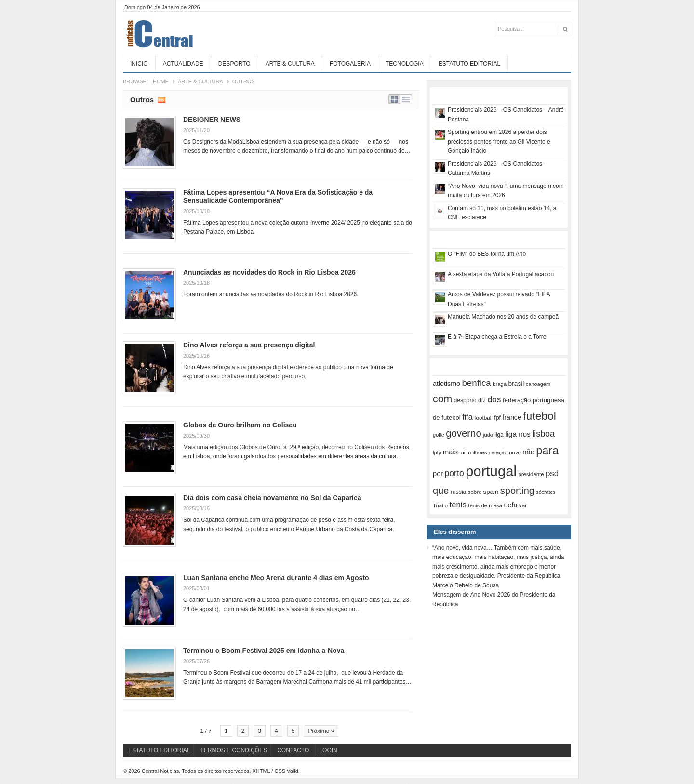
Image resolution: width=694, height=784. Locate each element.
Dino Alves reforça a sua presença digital (249, 345)
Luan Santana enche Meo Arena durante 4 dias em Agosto (276, 578)
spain (491, 492)
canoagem (538, 384)
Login (328, 750)
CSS (280, 771)
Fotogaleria (350, 64)
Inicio (139, 64)
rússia (459, 492)
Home (161, 81)
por (438, 474)
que (441, 491)
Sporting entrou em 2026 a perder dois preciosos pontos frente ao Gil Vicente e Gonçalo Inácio (499, 141)
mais (450, 452)
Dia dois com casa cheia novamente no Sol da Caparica (272, 498)
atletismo (447, 384)
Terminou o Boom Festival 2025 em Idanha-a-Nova (264, 651)
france (512, 417)
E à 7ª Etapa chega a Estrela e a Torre (497, 337)
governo (464, 433)
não (528, 452)
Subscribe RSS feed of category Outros (161, 99)
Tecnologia (405, 64)
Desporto (234, 64)
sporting (517, 491)
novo (515, 452)
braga (500, 384)
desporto (465, 400)
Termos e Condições (234, 750)
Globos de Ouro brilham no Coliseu (240, 425)
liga (499, 435)
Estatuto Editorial (469, 64)
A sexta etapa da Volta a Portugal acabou (501, 274)
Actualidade (183, 64)
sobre (475, 492)
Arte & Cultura (290, 64)
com (442, 399)
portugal (491, 471)
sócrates (546, 492)
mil (463, 452)
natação (498, 452)
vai (523, 505)
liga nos (518, 434)
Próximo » (321, 731)
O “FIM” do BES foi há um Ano (487, 254)
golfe (439, 435)
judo (488, 435)
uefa (510, 505)
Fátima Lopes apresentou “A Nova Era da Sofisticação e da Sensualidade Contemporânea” (278, 196)
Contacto (293, 750)
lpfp (437, 452)
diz (482, 400)
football (483, 418)
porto (454, 473)
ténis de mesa (485, 505)
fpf (497, 418)
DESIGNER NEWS (212, 120)
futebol (540, 416)
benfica (476, 383)
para (547, 451)
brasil (516, 384)
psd (552, 473)
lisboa (543, 434)
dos (494, 399)
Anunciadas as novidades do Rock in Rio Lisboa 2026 (269, 272)
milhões (477, 452)
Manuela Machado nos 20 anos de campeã (503, 317)
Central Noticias (195, 33)
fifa (467, 417)
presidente (531, 474)
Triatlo (440, 505)
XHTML (261, 771)
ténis (458, 505)
